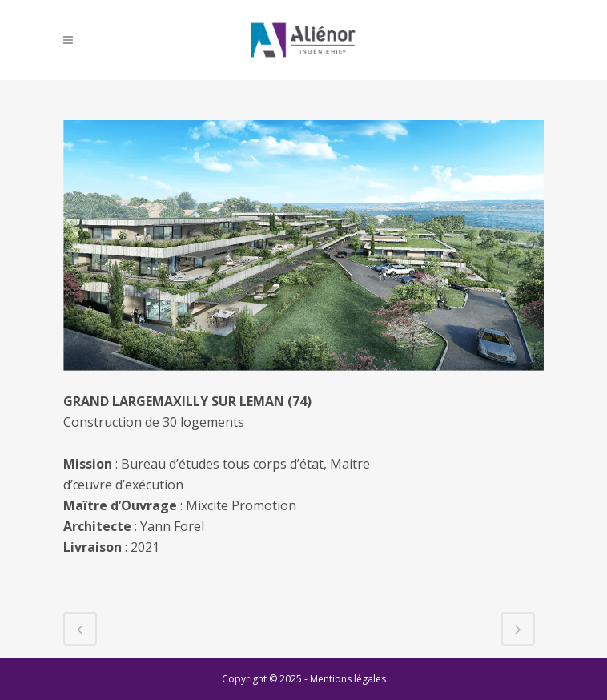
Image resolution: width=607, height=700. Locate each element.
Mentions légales (348, 679)
